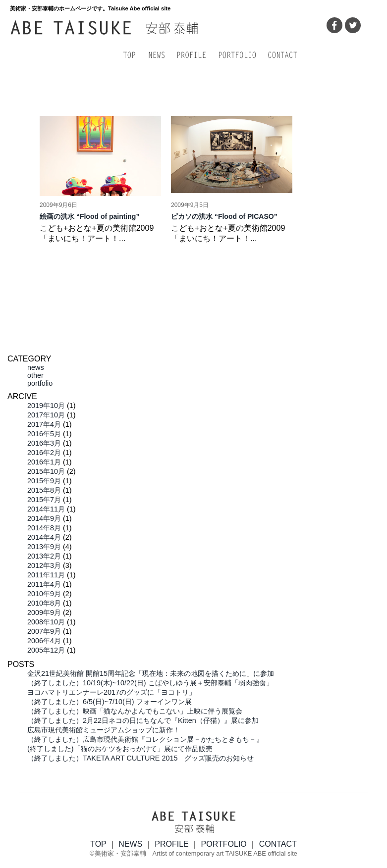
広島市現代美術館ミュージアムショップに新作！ (104, 730)
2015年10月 (46, 471)
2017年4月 (44, 424)
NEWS (130, 844)
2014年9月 (44, 518)
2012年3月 (44, 565)
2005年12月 (46, 650)
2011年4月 (44, 584)
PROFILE (171, 844)
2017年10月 (46, 415)
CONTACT (278, 844)
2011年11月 (46, 575)
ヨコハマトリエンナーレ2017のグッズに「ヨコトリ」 (111, 692)
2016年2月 (44, 453)
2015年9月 (44, 481)
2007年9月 (44, 631)
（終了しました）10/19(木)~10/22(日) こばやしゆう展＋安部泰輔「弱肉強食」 (150, 683)
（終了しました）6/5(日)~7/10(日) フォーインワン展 (110, 702)
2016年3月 (44, 443)
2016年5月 (44, 434)
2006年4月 (44, 641)
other (35, 375)
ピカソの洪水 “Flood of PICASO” (224, 216)
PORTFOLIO (224, 844)
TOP (98, 844)
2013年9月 (44, 547)
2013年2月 (44, 556)
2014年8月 (44, 528)
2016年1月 (44, 462)
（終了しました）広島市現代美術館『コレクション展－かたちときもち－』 (145, 739)
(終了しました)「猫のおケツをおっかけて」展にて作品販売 (120, 749)
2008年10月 (46, 622)
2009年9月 (44, 613)
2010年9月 (44, 594)
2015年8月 (44, 490)
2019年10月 (46, 406)
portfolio (40, 383)
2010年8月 (44, 603)
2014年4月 (44, 537)
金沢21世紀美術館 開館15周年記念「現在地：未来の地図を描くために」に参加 (151, 673)
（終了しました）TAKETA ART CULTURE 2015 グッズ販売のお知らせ (140, 758)
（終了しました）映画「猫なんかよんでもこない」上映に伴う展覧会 (135, 711)
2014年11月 (46, 509)
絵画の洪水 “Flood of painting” (89, 216)
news (36, 367)
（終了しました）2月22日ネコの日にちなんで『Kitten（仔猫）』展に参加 (143, 720)
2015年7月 (44, 500)
